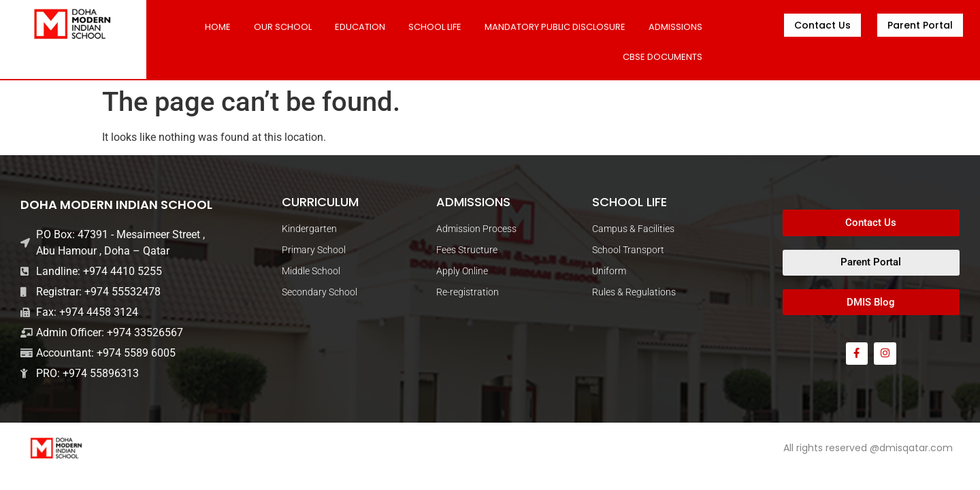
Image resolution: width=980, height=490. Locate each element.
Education (360, 27)
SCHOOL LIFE (435, 27)
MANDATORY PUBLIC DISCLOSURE (555, 27)
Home (218, 27)
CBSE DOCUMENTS (663, 57)
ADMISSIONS (675, 27)
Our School (283, 27)
